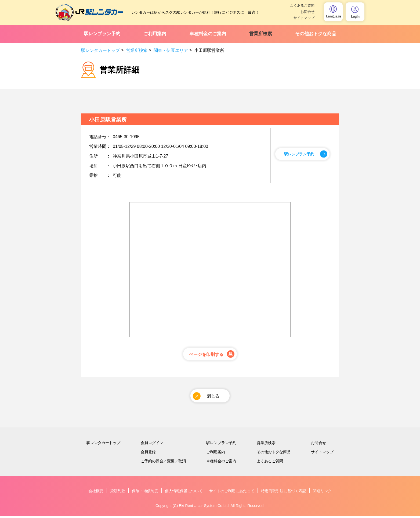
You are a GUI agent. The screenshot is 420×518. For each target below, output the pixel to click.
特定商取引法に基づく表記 (284, 493)
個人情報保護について (184, 493)
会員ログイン (152, 445)
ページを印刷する (206, 355)
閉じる (206, 397)
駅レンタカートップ (100, 50)
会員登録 (148, 454)
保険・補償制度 (145, 493)
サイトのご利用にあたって (232, 493)
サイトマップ (304, 18)
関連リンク (322, 493)
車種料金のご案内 (208, 34)
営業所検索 (261, 34)
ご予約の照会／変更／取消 (163, 463)
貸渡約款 (118, 493)
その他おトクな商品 (316, 34)
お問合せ (307, 12)
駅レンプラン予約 (102, 34)
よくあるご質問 (302, 6)
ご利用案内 (155, 34)
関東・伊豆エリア (171, 50)
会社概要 (96, 493)
